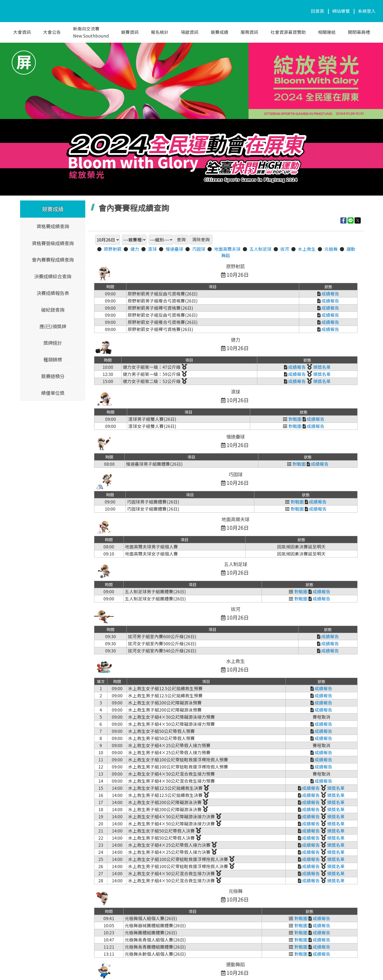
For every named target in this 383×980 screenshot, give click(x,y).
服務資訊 (249, 32)
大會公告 (52, 32)
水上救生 (307, 249)
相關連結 (327, 32)
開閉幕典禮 (359, 32)
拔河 (285, 249)
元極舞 (331, 249)
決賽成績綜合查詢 (53, 276)
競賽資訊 (130, 32)
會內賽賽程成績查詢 (53, 260)
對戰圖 (292, 419)
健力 (135, 249)
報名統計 (160, 32)
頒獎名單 (319, 367)
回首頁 (318, 11)
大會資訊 (22, 32)
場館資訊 (190, 32)
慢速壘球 (174, 249)
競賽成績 (220, 32)
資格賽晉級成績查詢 (53, 243)
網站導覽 (341, 11)
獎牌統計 (53, 343)
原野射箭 (113, 249)
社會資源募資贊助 (288, 32)
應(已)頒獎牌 (53, 326)
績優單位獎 (53, 393)
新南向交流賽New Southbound (91, 32)
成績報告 (328, 294)
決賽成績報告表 (53, 293)
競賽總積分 (53, 376)
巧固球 (199, 249)
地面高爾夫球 (227, 249)
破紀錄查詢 (53, 309)
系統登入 (367, 11)
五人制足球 (260, 249)
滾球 (152, 249)
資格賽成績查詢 (53, 226)
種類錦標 (53, 359)
